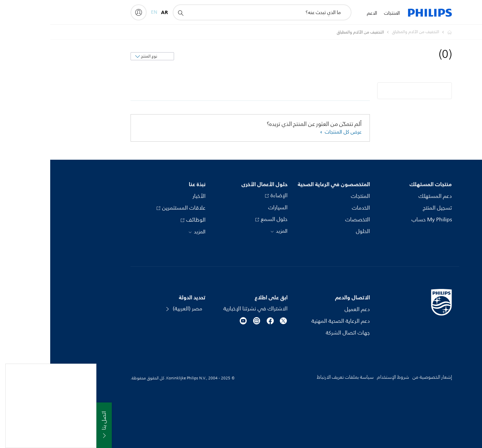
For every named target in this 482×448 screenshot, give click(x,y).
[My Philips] (88, 12)
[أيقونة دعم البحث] (130, 13)
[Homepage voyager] (395, 32)
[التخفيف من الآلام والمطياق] (361, 32)
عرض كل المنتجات (292, 132)
